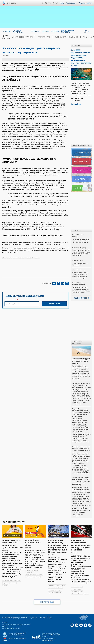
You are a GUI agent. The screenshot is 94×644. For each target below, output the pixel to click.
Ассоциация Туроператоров (11, 3)
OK (54, 3)
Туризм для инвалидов (57, 37)
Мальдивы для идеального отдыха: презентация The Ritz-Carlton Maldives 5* (81, 235)
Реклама (39, 612)
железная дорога (77, 581)
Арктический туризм (20, 37)
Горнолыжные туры (55, 585)
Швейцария (30, 572)
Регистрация (71, 3)
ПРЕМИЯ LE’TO (38, 37)
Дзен (43, 3)
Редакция (30, 612)
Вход (63, 3)
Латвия (5, 580)
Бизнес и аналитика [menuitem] (18, 31)
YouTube (46, 3)
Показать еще (47, 597)
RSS (46, 612)
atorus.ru (43, 642)
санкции (18, 575)
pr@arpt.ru (22, 633)
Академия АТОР (77, 37)
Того (4, 258)
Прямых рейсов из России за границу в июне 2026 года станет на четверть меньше (81, 356)
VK (50, 3)
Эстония (13, 578)
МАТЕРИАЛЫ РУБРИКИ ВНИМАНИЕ (33, 566)
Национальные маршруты (82, 174)
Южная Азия (36, 258)
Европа (63, 580)
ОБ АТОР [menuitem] (87, 31)
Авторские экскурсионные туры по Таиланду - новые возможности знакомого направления (81, 248)
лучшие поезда (76, 584)
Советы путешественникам (82, 165)
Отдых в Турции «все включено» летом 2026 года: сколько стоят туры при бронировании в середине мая (81, 407)
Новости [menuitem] (7, 31)
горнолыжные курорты (56, 582)
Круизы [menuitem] (46, 31)
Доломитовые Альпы (55, 587)
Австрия (38, 572)
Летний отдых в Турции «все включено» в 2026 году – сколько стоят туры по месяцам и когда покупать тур (81, 476)
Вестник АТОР (78, 156)
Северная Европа (25, 258)
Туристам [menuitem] (55, 31)
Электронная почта (11, 300)
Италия (40, 569)
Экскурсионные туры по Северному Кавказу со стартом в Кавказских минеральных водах (80, 270)
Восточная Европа (77, 588)
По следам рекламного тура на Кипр (80, 259)
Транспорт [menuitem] (36, 31)
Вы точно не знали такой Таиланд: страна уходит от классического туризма (81, 443)
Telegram (57, 3)
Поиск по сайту (86, 3)
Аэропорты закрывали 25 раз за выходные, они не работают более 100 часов (81, 380)
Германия (6, 578)
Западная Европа (13, 258)
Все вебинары (79, 293)
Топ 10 (75, 183)
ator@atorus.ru (19, 629)
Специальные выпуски (81, 147)
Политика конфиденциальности (13, 612)
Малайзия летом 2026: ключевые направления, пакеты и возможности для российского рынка (81, 285)
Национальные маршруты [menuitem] (68, 31)
